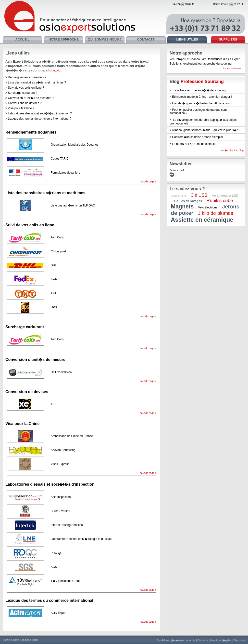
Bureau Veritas (60, 511)
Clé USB (199, 195)
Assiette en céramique (202, 220)
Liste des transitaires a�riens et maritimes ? (37, 82)
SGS (54, 567)
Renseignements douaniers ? (27, 77)
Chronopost (58, 251)
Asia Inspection (61, 497)
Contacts (203, 640)
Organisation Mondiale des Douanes (74, 145)
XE (53, 404)
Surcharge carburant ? (22, 93)
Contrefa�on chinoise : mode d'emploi (197, 137)
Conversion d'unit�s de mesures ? (31, 98)
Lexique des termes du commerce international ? (40, 119)
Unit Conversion (61, 372)
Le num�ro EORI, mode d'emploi (194, 144)
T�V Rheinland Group (66, 581)
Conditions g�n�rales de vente (176, 640)
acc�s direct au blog (232, 150)
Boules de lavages (188, 201)
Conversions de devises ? (25, 103)
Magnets (182, 206)
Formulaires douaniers (65, 173)
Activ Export (59, 613)
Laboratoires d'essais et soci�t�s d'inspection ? (40, 113)
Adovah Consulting (63, 450)
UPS (54, 307)
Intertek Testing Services (67, 525)
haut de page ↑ (148, 182)
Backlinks (240, 640)
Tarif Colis (57, 237)
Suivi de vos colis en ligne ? (26, 88)
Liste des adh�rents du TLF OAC (73, 206)
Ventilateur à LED (225, 195)
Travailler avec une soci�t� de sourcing (199, 90)
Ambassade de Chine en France (72, 436)
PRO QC (56, 553)
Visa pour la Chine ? (21, 108)
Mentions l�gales (221, 640)
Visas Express (60, 464)
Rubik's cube (220, 200)
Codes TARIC (60, 159)
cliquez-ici (54, 70)
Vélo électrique (208, 207)
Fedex (55, 279)
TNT (54, 293)
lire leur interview (232, 68)
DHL (54, 265)
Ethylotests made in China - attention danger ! (202, 97)
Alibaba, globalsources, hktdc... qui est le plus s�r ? (206, 130)
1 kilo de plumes (216, 213)
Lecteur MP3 (178, 196)
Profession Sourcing (202, 82)
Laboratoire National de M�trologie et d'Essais (81, 539)
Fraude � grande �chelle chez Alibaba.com (201, 103)
